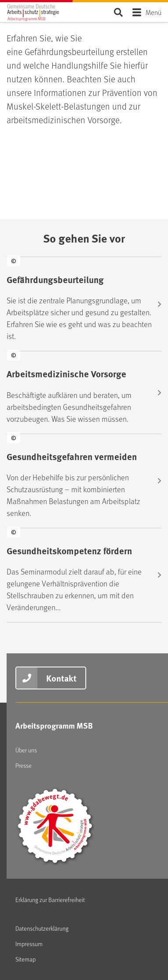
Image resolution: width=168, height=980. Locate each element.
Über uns (26, 750)
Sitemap (26, 959)
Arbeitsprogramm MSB (54, 726)
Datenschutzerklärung (42, 928)
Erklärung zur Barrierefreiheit (50, 900)
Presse (24, 765)
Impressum (29, 944)
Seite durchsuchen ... (118, 12)
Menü (153, 12)
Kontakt (61, 678)
